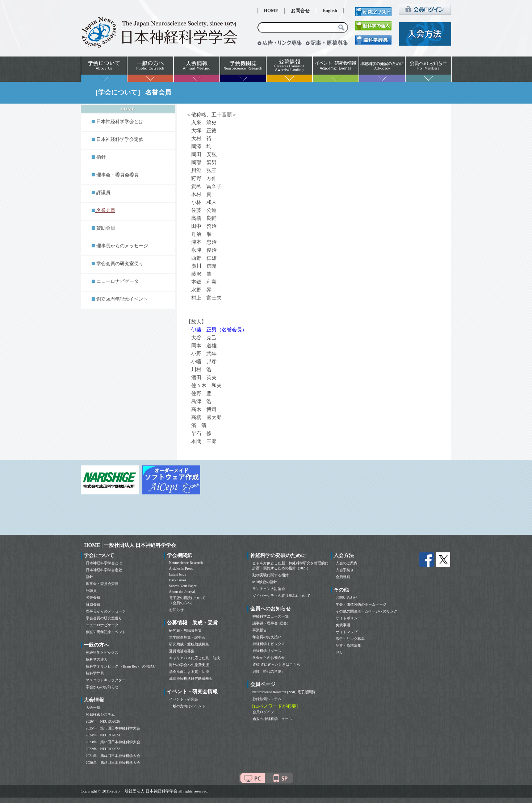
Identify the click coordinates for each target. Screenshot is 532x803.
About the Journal (182, 592)
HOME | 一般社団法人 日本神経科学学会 (130, 545)
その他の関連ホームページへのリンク (366, 611)
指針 (101, 157)
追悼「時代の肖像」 (269, 671)
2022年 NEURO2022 (103, 749)
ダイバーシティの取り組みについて (281, 596)
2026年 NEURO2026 (103, 721)
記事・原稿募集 (348, 646)
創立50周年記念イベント (122, 299)
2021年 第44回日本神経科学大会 (113, 756)
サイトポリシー (348, 618)
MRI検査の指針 (265, 582)
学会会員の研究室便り (120, 264)
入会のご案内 (347, 563)
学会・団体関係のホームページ (361, 604)
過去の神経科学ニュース (272, 719)
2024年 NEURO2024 (103, 735)
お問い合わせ (347, 597)
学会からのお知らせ (102, 687)
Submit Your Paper (183, 586)
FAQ (339, 652)
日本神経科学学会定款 (120, 139)
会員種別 (343, 577)
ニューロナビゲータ (118, 281)
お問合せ (300, 11)
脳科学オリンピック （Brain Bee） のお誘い (121, 666)
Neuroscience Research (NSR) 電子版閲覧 (284, 692)
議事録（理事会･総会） (271, 623)
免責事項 (343, 625)
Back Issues (178, 580)
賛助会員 (106, 228)
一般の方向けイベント (187, 706)
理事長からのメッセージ (122, 246)
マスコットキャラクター (106, 680)
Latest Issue (178, 574)
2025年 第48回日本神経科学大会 (113, 728)
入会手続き (345, 570)
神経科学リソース (267, 651)
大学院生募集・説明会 (187, 637)
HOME (271, 11)
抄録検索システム (100, 714)
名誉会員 (93, 597)
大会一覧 (93, 708)
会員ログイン (263, 712)
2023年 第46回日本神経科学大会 (113, 742)
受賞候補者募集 (182, 651)
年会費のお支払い (267, 637)
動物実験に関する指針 (271, 575)
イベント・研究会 (184, 699)
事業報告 (260, 630)
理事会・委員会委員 (118, 175)
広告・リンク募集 (350, 639)
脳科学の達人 (97, 659)
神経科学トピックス (102, 653)
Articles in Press (181, 568)
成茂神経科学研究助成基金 (191, 679)
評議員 (103, 193)
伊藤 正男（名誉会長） (219, 330)
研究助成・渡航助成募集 (189, 644)
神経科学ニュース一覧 (271, 616)
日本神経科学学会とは (120, 122)
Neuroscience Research (186, 563)
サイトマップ (347, 632)
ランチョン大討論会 (269, 589)
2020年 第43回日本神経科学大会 (113, 763)
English (330, 11)
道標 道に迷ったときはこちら (277, 664)
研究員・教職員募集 (185, 630)
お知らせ (176, 610)
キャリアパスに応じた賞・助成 (194, 658)
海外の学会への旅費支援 (189, 665)
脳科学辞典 (95, 673)
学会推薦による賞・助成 (189, 672)
